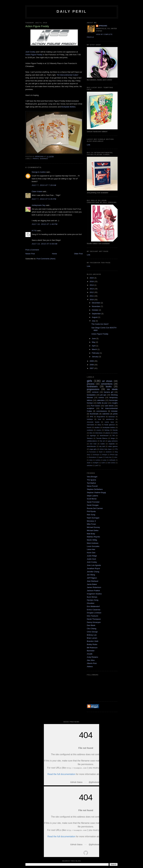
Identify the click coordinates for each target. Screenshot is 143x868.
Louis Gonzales (93, 546)
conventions (107, 384)
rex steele (112, 389)
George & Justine (39, 172)
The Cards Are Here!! (100, 324)
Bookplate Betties (68, 107)
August (95, 317)
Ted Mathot (91, 483)
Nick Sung (91, 515)
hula (99, 419)
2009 (92, 361)
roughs (115, 403)
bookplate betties (109, 427)
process (91, 384)
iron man (93, 444)
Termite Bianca (102, 438)
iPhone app (114, 455)
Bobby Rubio (92, 644)
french (89, 427)
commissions (102, 411)
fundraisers (92, 386)
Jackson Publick (93, 591)
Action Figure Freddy (34, 55)
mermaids (90, 425)
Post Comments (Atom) (46, 259)
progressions (93, 389)
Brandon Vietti (93, 641)
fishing (107, 430)
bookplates (91, 395)
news (91, 460)
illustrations (93, 457)
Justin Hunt (91, 559)
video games (113, 446)
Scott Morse (92, 499)
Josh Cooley (30, 52)
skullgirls (96, 463)
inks (91, 433)
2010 (92, 300)
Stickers (90, 438)
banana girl (109, 392)
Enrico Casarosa (94, 610)
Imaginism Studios (94, 594)
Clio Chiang (92, 629)
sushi (103, 463)
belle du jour (102, 403)
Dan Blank (91, 625)
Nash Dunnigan (93, 518)
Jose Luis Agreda (94, 565)
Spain (101, 452)
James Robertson (94, 587)
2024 (92, 278)
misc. (116, 457)
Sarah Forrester (93, 502)
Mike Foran (91, 524)
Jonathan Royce (93, 568)
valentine (106, 414)
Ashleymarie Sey (39, 205)
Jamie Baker (92, 584)
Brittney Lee (92, 635)
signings (44, 159)
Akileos (90, 667)
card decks (109, 406)
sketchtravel (104, 435)
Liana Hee (91, 549)
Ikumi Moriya (92, 597)
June (94, 339)
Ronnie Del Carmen (95, 508)
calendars (101, 400)
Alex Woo (91, 660)
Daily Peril (72, 11)
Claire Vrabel (37, 191)
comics (101, 397)
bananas (112, 417)
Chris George (92, 632)
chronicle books (93, 422)
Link (89, 145)
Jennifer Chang (93, 572)
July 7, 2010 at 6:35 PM (44, 199)
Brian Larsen (92, 638)
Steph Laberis (92, 496)
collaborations (92, 441)
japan (101, 457)
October (95, 310)
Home (55, 254)
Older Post (78, 254)
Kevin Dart (91, 553)
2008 (92, 365)
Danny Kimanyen (94, 622)
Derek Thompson (94, 619)
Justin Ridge (92, 556)
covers (99, 430)
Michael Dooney (93, 527)
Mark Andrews (93, 543)
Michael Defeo (93, 530)
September (97, 314)
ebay (99, 425)
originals (112, 444)
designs (105, 455)
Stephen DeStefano (95, 489)
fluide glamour (110, 425)
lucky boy (108, 457)
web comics (112, 463)
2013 (92, 289)
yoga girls (93, 449)
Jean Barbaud (93, 581)
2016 (92, 281)
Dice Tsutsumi (93, 616)
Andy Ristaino (92, 657)
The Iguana (91, 480)
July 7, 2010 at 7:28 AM (44, 185)
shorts (115, 433)
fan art (103, 441)
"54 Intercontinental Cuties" (68, 75)
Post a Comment (32, 250)
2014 (92, 285)
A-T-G (34, 231)
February (96, 353)
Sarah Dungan (93, 505)
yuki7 (97, 466)
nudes (103, 444)
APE (92, 417)
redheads (112, 460)
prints (36, 159)
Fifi (114, 435)
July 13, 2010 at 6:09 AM (45, 244)
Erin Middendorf (93, 606)
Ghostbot (91, 603)
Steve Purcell (92, 486)
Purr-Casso (95, 406)
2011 (92, 296)
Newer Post (30, 254)
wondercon (110, 419)
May (94, 342)
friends (115, 430)
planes (108, 433)
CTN (116, 449)
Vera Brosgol (92, 477)
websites (90, 466)
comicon (95, 392)
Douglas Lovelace (94, 613)
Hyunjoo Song (93, 600)
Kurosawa (93, 452)
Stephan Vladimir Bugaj (96, 492)
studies (97, 427)
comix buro (109, 422)
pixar (105, 460)
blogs (113, 438)
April (94, 346)
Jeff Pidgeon (92, 578)
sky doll (102, 446)
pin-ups (103, 395)
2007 (92, 368)
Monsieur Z (91, 521)
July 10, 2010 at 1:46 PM (45, 224)
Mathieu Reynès (93, 537)
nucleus (98, 460)
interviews (99, 433)
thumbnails (94, 414)
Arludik (90, 654)
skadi (89, 463)
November (96, 306)
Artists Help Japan (106, 449)
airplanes (109, 452)
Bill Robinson (92, 648)
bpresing (103, 26)
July (94, 321)
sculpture (91, 408)
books (109, 386)
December (96, 303)
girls (90, 381)
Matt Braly (91, 534)
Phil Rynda (91, 511)
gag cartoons (113, 441)
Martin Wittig (92, 540)
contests (90, 430)
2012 (92, 292)
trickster (114, 411)
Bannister (91, 651)
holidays (90, 419)
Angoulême (101, 417)
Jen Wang (91, 575)
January (95, 357)
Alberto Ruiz (92, 663)
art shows (107, 381)
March (95, 349)
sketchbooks (91, 446)
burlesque (96, 455)
